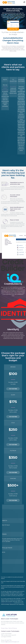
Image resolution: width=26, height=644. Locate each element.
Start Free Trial (13, 29)
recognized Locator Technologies (5, 88)
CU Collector (13, 87)
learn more (13, 21)
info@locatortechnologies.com (7, 603)
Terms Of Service (13, 628)
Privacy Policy (4, 628)
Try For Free (13, 389)
